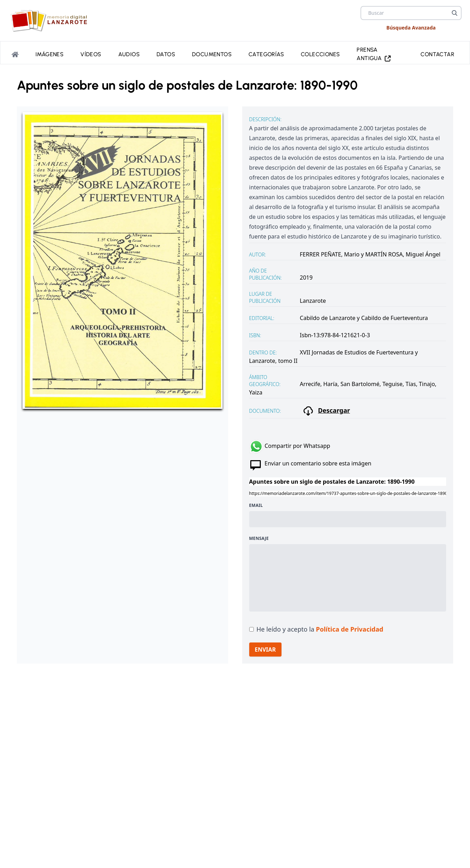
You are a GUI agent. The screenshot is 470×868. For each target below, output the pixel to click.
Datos (166, 54)
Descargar (326, 411)
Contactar (437, 54)
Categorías (266, 54)
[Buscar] (455, 13)
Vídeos (91, 54)
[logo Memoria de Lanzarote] (51, 21)
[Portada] (15, 54)
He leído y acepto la (320, 629)
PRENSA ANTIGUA (374, 55)
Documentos (212, 54)
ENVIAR (265, 650)
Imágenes (49, 54)
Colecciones (320, 54)
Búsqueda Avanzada (411, 28)
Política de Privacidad (350, 629)
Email (256, 505)
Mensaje (259, 539)
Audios (129, 54)
